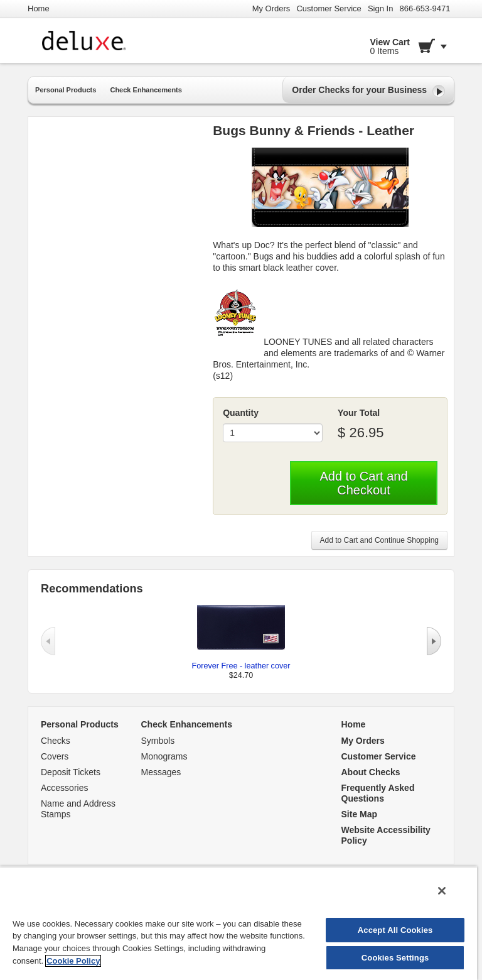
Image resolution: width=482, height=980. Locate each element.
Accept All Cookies (395, 930)
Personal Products (66, 90)
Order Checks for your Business (368, 91)
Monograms (164, 756)
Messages (161, 772)
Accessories (64, 788)
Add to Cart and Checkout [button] (363, 483)
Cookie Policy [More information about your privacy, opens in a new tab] (73, 961)
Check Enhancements (146, 90)
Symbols (158, 741)
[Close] (442, 891)
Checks (56, 741)
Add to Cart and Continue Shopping (379, 540)
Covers (55, 756)
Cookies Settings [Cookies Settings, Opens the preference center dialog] (395, 958)
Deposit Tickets (71, 772)
